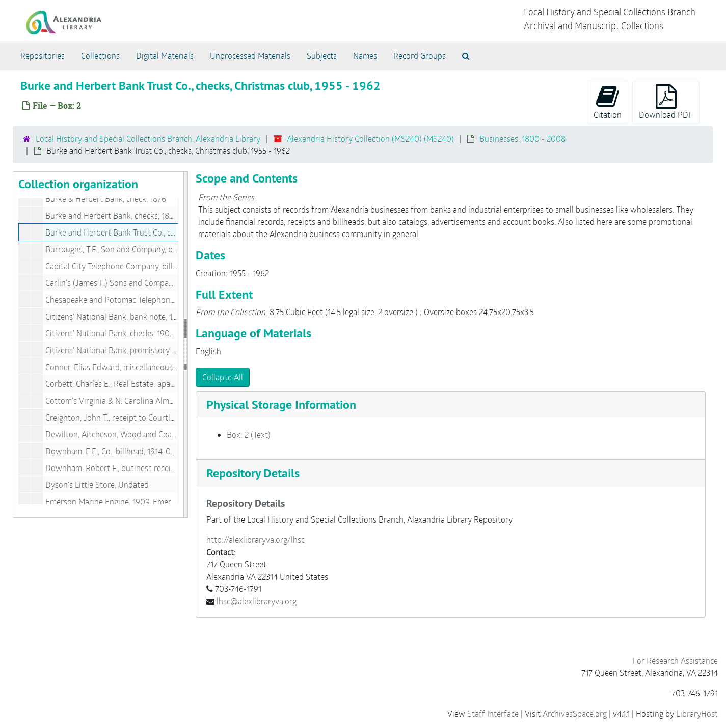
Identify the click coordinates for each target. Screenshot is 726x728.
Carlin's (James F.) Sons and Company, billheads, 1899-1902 (149, 283)
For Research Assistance (675, 660)
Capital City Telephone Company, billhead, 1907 (128, 266)
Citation (608, 102)
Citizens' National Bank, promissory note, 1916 (126, 350)
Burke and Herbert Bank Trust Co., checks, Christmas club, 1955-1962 (165, 232)
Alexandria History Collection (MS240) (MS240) (370, 138)
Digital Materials (165, 55)
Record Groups (420, 55)
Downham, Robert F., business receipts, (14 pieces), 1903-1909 (154, 468)
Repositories (43, 55)
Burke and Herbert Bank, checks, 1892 (112, 215)
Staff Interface (493, 713)
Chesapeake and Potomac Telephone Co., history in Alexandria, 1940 (165, 300)
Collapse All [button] (223, 377)
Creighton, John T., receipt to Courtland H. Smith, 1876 (140, 417)
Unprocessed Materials (250, 55)
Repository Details (253, 473)
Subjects (322, 55)
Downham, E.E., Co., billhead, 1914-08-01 (116, 451)
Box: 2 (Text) (249, 435)
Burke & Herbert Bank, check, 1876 (106, 199)
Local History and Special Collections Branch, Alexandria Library (148, 138)
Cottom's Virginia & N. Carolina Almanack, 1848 (128, 400)
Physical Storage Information (281, 405)
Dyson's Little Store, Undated (97, 485)
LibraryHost (697, 713)
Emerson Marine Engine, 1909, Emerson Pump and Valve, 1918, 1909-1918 (173, 501)
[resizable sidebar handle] (185, 345)
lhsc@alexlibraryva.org (257, 601)
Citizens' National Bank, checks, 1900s (112, 333)
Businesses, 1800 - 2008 (522, 138)
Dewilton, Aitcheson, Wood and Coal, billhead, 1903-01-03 (147, 434)
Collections (100, 55)
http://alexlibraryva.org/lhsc (256, 540)
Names (365, 55)
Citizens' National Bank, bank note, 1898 (116, 316)
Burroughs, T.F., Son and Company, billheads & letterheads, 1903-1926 (167, 249)
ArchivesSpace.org (575, 713)
